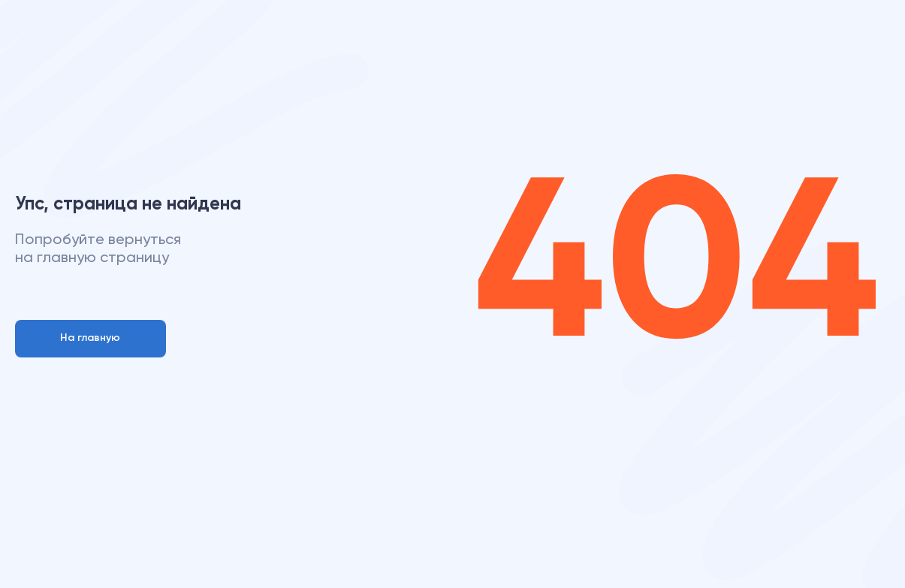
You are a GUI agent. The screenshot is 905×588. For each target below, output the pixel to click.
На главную (90, 338)
